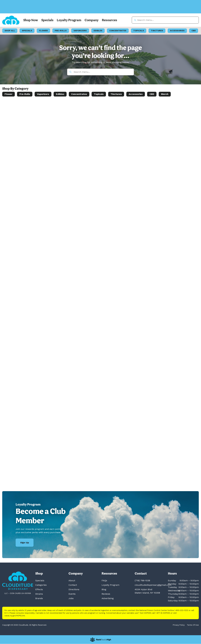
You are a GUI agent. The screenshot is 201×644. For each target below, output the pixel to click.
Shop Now (31, 20)
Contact (73, 585)
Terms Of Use (193, 625)
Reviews (106, 594)
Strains (39, 594)
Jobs (71, 598)
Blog (104, 590)
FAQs (104, 581)
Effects (39, 590)
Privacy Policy (179, 625)
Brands (39, 598)
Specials (47, 20)
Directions (74, 590)
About (72, 581)
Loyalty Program (69, 20)
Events (72, 594)
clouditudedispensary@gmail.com (153, 585)
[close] (119, 7)
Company (92, 20)
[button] (22, 10)
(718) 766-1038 (142, 581)
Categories (41, 585)
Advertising (108, 598)
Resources (110, 20)
